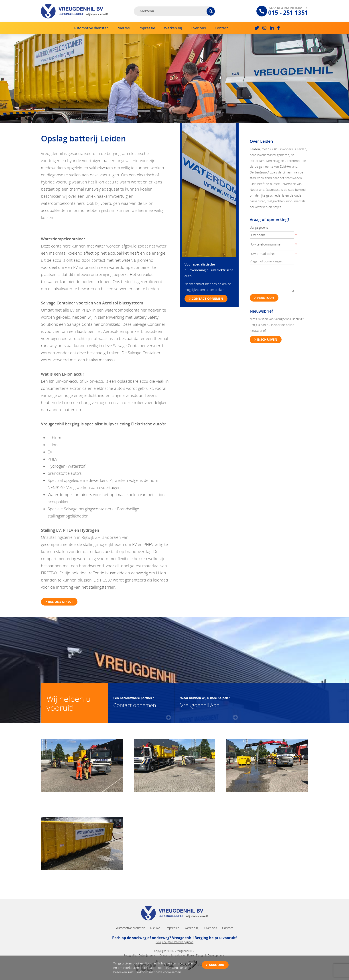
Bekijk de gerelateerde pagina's (174, 942)
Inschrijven (267, 339)
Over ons (198, 28)
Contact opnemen (207, 299)
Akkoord (216, 965)
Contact (221, 28)
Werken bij (173, 28)
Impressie (147, 28)
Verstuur (265, 298)
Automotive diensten (91, 28)
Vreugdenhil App (205, 702)
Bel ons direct (61, 602)
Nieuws (124, 28)
